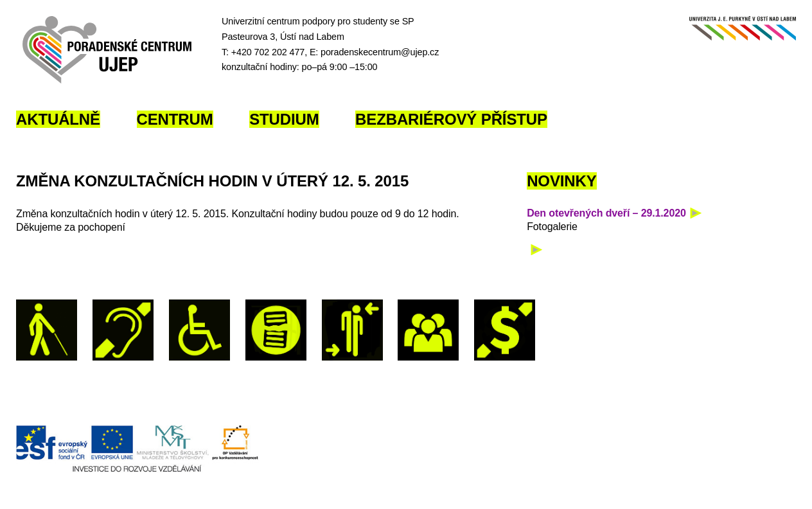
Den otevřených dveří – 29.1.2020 (606, 213)
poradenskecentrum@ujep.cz (380, 52)
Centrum (175, 119)
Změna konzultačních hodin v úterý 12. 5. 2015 (212, 181)
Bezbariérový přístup (451, 119)
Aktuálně (58, 119)
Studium (284, 119)
